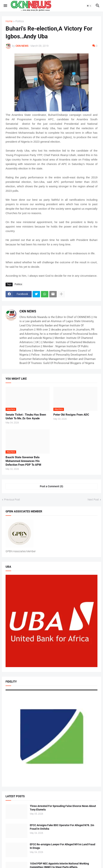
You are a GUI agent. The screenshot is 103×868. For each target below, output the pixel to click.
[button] (5, 6)
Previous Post (12, 500)
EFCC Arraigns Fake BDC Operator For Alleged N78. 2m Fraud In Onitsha (62, 827)
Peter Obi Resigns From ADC (71, 415)
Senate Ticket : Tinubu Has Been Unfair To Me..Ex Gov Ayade (26, 416)
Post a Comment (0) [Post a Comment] (51, 486)
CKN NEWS (28, 311)
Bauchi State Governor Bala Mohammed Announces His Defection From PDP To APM (23, 461)
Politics (20, 21)
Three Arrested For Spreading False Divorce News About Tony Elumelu (63, 808)
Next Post (93, 500)
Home (9, 21)
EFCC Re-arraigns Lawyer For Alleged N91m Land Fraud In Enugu (63, 846)
